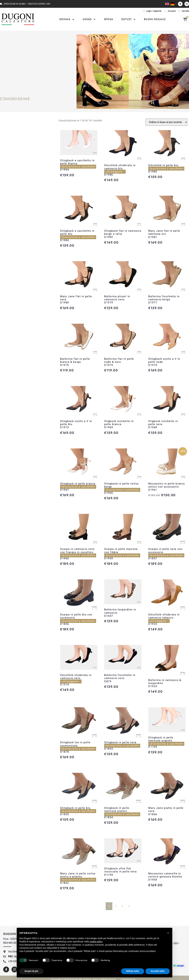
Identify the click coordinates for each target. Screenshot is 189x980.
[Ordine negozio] (166, 122)
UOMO (89, 19)
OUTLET (129, 19)
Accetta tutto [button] (158, 971)
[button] (168, 933)
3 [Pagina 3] (122, 906)
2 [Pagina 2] (116, 906)
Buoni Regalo (155, 19)
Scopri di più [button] (31, 971)
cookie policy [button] (96, 942)
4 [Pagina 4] (129, 906)
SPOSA (109, 19)
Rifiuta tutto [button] (133, 971)
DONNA (67, 19)
